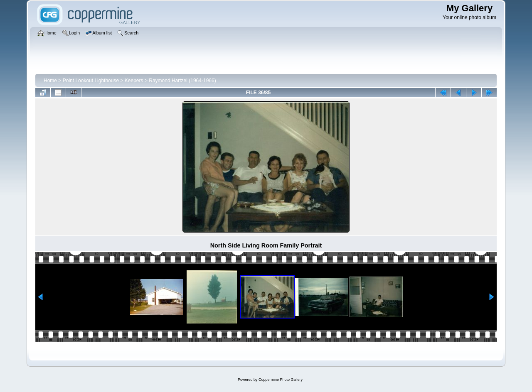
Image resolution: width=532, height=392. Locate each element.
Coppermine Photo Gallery (281, 380)
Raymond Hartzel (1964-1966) (182, 81)
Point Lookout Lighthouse (91, 81)
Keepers (134, 81)
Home (50, 81)
